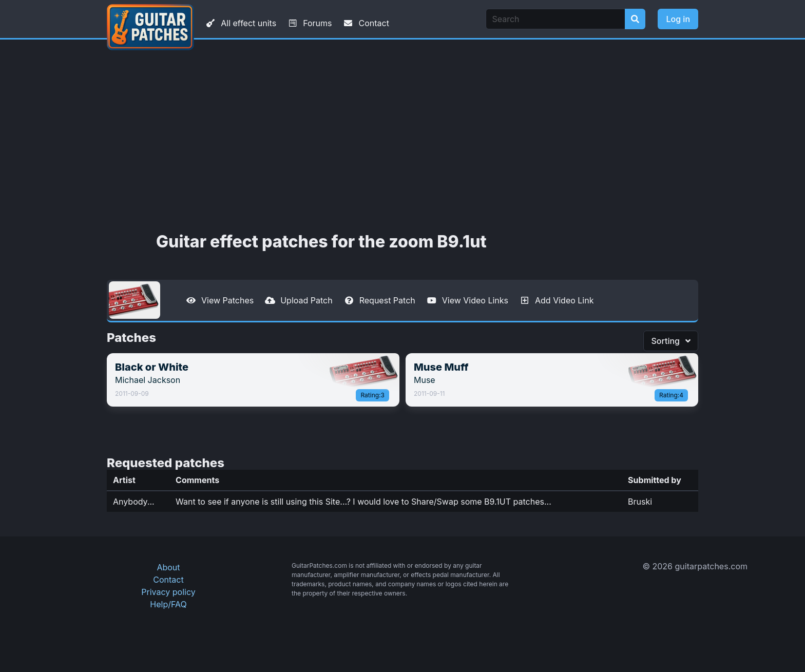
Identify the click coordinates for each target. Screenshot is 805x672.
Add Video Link (556, 300)
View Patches (219, 300)
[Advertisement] (402, 136)
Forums (309, 23)
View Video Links (467, 300)
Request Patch (379, 300)
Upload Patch (298, 300)
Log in (678, 19)
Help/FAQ (168, 604)
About (168, 567)
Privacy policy (168, 592)
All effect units (240, 23)
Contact (365, 23)
